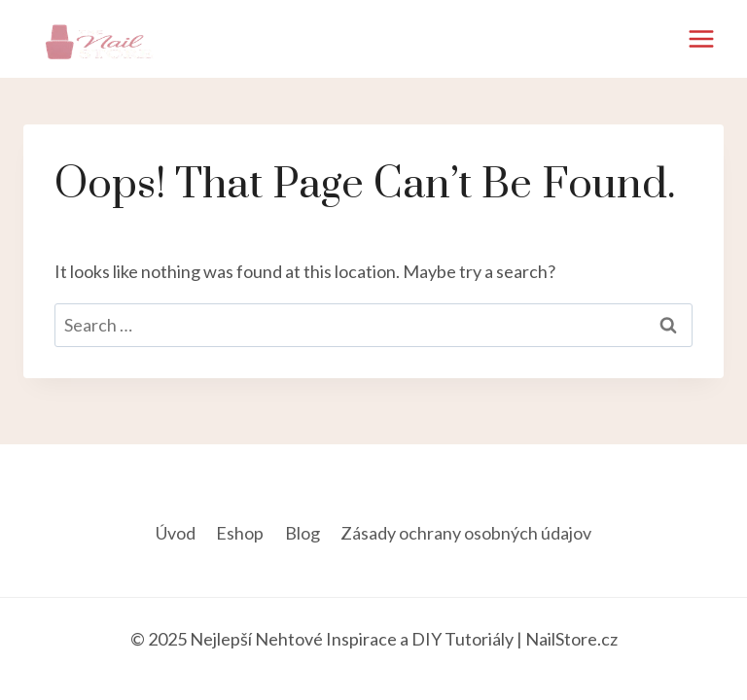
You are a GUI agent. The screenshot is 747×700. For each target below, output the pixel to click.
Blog (302, 533)
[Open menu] (701, 38)
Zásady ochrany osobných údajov (466, 533)
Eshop (240, 533)
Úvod (176, 533)
